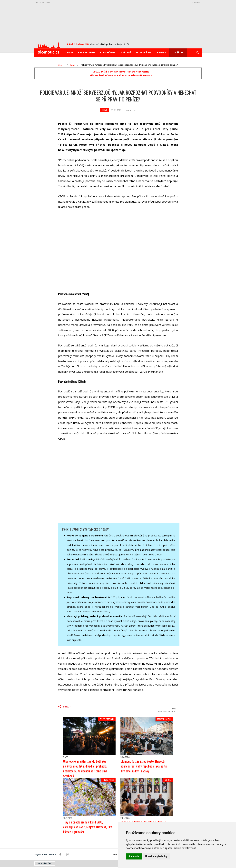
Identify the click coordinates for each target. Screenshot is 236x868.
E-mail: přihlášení (45, 865)
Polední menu (108, 53)
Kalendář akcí (144, 53)
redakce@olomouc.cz (167, 711)
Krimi (73, 65)
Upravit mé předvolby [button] (156, 856)
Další (178, 53)
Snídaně (126, 53)
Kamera (162, 53)
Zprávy (69, 53)
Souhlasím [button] (134, 856)
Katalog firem (87, 53)
